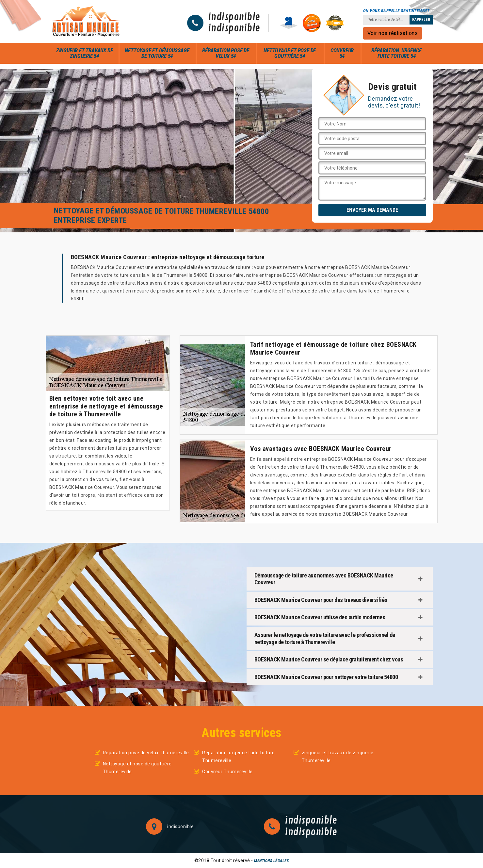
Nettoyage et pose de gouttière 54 (290, 53)
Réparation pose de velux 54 (225, 53)
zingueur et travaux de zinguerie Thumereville (338, 757)
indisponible (234, 17)
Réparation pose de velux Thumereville (146, 753)
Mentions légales (271, 861)
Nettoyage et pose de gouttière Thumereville (137, 768)
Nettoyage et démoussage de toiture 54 (157, 53)
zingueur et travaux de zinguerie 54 (85, 53)
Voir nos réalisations (393, 33)
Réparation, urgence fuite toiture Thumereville (239, 757)
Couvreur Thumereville (227, 772)
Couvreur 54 (342, 53)
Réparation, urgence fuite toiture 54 (396, 53)
